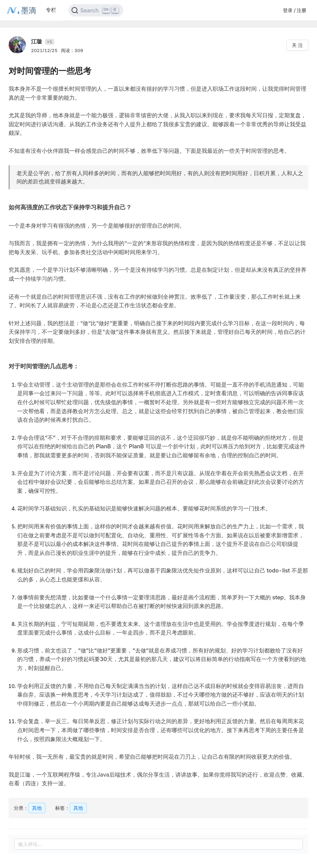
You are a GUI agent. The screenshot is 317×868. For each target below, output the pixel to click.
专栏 (51, 10)
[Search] (96, 10)
